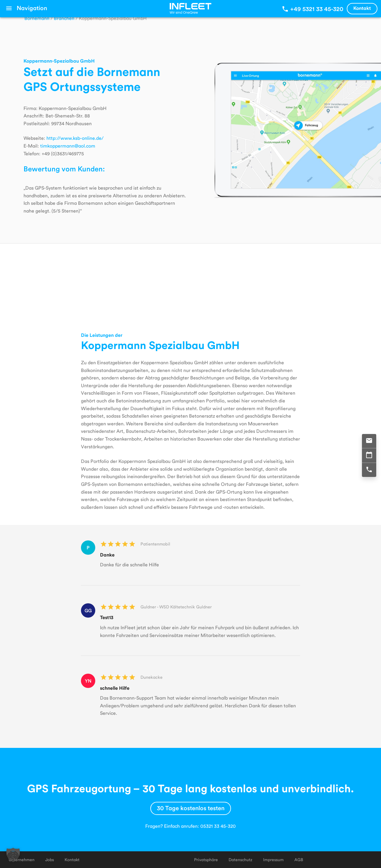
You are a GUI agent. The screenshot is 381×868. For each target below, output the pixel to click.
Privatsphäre (206, 860)
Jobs (50, 860)
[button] (13, 855)
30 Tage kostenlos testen (191, 808)
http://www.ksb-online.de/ (75, 138)
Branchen (64, 18)
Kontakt (362, 8)
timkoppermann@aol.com (68, 146)
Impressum (273, 860)
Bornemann (37, 18)
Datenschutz (241, 860)
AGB (299, 860)
